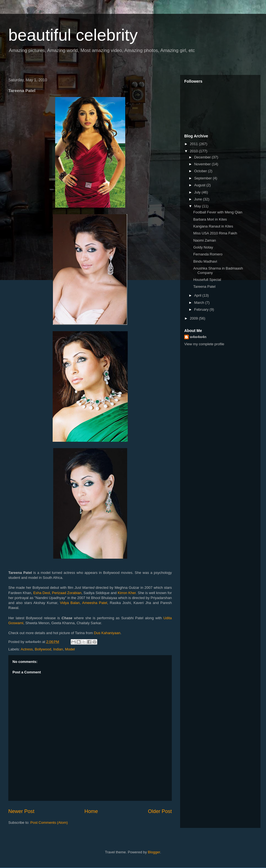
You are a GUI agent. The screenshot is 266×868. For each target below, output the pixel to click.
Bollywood (43, 649)
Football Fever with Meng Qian (218, 212)
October (201, 171)
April (198, 295)
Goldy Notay (203, 247)
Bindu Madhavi (205, 261)
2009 (194, 318)
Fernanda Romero (208, 254)
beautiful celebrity (73, 35)
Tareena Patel (204, 287)
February (202, 309)
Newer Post (21, 811)
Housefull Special (207, 280)
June (199, 199)
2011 (194, 144)
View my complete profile (204, 344)
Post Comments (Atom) (49, 823)
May (198, 206)
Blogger (154, 852)
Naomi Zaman (204, 240)
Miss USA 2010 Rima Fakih (215, 233)
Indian (58, 649)
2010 (194, 151)
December (203, 157)
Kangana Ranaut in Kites (213, 226)
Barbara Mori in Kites (210, 219)
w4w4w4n (198, 337)
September (204, 178)
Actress (27, 649)
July (198, 192)
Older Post (160, 811)
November (203, 164)
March (200, 303)
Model (70, 649)
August (200, 185)
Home (91, 811)
